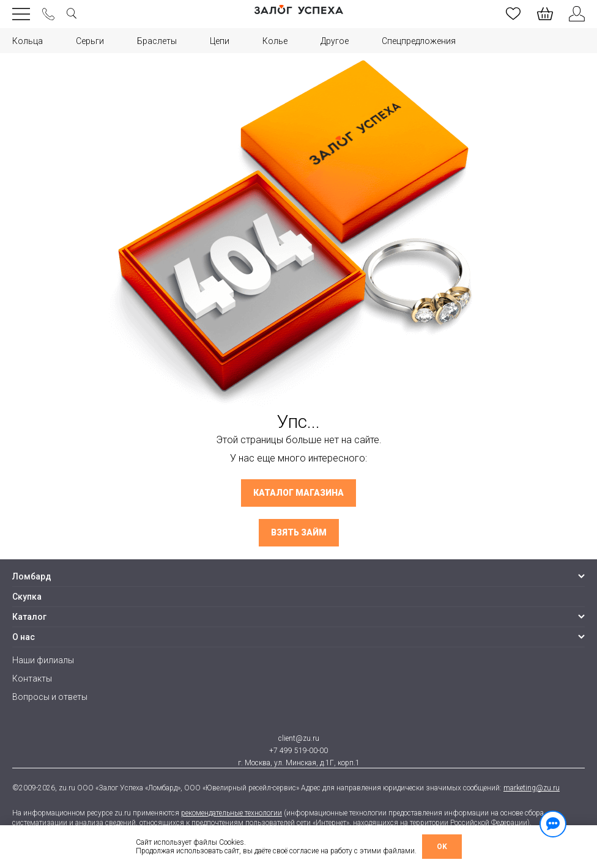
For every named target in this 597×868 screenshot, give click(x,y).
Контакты (32, 679)
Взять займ (299, 533)
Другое (335, 41)
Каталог (29, 617)
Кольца (28, 41)
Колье (275, 41)
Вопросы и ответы (50, 697)
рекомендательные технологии (232, 813)
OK (442, 847)
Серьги (90, 41)
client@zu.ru (299, 738)
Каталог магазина (298, 493)
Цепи (220, 41)
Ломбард (32, 576)
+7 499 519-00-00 (298, 751)
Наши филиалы (43, 660)
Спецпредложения (419, 41)
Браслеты (157, 41)
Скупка (27, 597)
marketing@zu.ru (532, 788)
